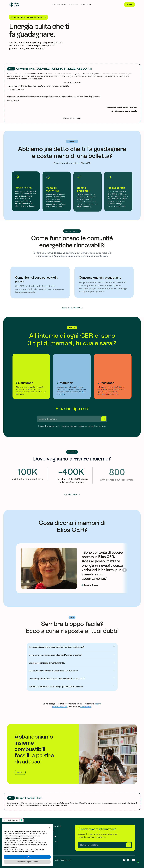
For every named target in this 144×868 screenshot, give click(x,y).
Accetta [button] (27, 857)
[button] (50, 828)
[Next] (124, 570)
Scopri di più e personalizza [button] (27, 862)
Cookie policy (66, 860)
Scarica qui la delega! (72, 118)
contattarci (86, 707)
